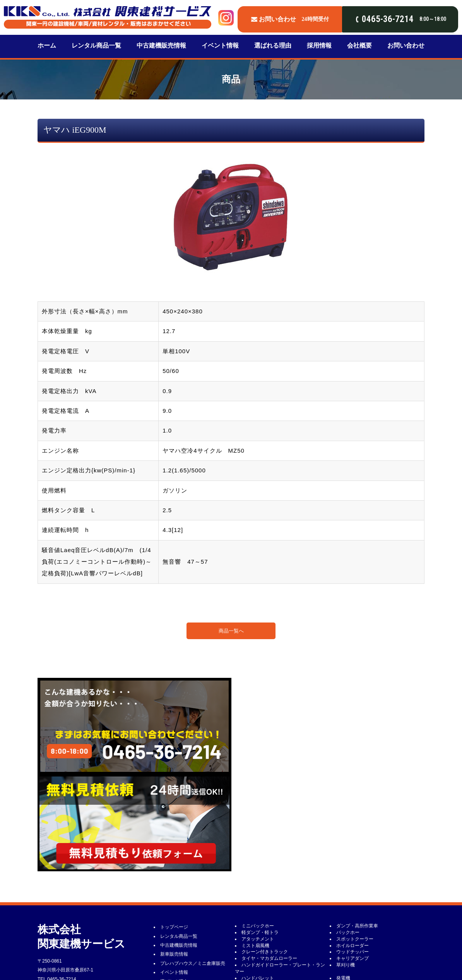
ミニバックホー (258, 829)
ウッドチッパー (352, 855)
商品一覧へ (231, 631)
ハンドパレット (258, 881)
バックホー (348, 836)
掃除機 (248, 933)
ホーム (47, 45)
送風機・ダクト (352, 933)
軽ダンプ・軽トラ (260, 836)
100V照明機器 (351, 901)
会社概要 (359, 45)
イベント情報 (220, 45)
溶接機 (248, 888)
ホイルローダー (352, 849)
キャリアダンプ (352, 862)
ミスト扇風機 (255, 849)
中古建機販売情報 (161, 45)
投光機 (248, 901)
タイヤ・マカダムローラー (269, 862)
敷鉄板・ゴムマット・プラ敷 (366, 940)
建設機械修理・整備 (181, 939)
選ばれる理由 (273, 45)
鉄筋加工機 (348, 914)
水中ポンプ (348, 920)
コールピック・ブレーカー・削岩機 (373, 946)
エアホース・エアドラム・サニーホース (283, 953)
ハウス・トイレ (258, 907)
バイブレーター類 (355, 894)
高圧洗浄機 (253, 927)
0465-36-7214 (62, 883)
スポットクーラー (355, 842)
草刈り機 (346, 868)
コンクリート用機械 (262, 920)
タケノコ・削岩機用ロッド (364, 953)
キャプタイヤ (255, 959)
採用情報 (319, 45)
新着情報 (169, 930)
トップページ (174, 830)
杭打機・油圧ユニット (265, 946)
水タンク (346, 927)
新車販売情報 (174, 857)
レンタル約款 (174, 921)
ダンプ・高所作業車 (357, 829)
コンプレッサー (352, 888)
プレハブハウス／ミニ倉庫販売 (193, 867)
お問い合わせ (406, 45)
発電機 (343, 881)
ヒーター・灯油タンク (265, 940)
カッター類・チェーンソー (364, 907)
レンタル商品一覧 (96, 45)
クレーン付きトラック (265, 855)
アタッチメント (258, 842)
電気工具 (251, 894)
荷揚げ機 (251, 914)
